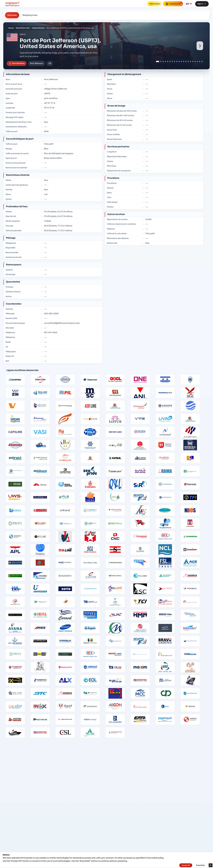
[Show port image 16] (193, 61)
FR (189, 4)
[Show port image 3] (163, 61)
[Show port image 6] (170, 61)
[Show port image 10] (179, 61)
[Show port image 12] (184, 61)
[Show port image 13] (186, 61)
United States (38, 28)
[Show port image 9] (177, 61)
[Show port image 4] (165, 61)
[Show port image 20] (202, 61)
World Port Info (23, 28)
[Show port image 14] (188, 61)
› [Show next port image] (200, 45)
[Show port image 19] (200, 61)
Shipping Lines (30, 15)
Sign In (202, 4)
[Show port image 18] (197, 61)
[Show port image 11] (181, 61)
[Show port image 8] (174, 61)
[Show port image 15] (191, 61)
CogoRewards (173, 4)
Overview (12, 15)
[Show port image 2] (161, 61)
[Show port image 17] (195, 61)
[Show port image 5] (168, 61)
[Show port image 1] (158, 61)
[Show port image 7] (172, 61)
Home (11, 28)
